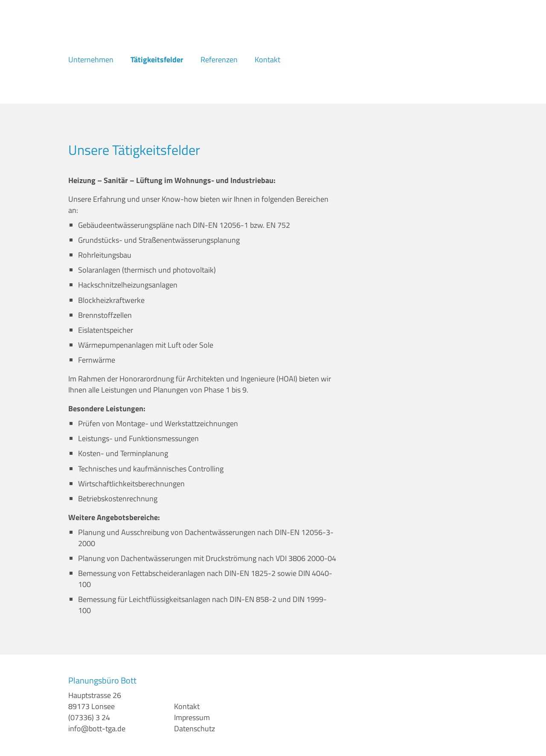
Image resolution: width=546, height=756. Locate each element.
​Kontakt (187, 706)
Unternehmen (91, 60)
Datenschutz (195, 728)
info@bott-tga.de (97, 728)
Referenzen (219, 60)
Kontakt (267, 60)
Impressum (192, 717)
